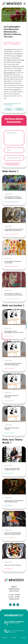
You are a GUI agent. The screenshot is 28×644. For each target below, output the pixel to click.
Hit (12, 105)
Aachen (5, 44)
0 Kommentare (16, 44)
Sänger (22, 60)
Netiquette (14, 638)
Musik (19, 54)
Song (5, 104)
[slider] (14, 15)
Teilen (8, 109)
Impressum (23, 638)
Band (10, 49)
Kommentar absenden (12, 164)
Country (20, 56)
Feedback (19, 109)
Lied (8, 104)
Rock (7, 49)
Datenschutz (5, 638)
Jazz (13, 56)
